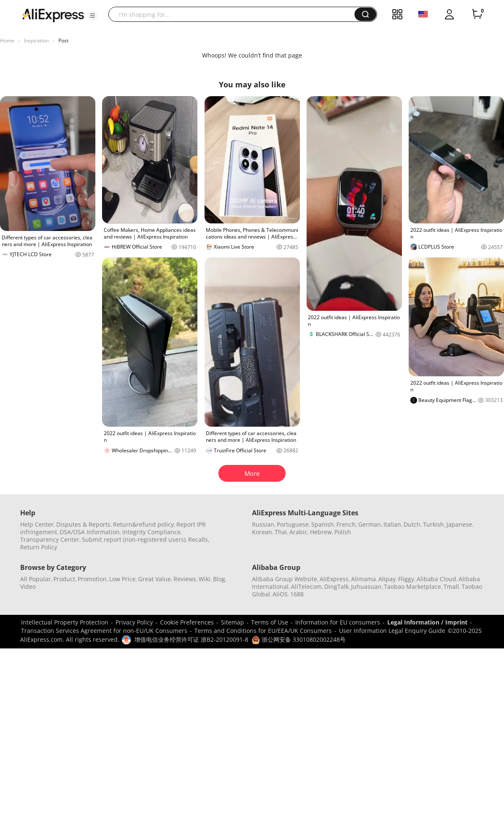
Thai (281, 532)
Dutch (412, 524)
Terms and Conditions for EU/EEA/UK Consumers (263, 631)
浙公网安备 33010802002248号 (299, 639)
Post (63, 41)
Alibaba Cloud (436, 579)
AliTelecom (306, 586)
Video (28, 586)
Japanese (459, 524)
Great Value (155, 579)
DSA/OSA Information (90, 532)
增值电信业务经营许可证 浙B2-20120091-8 (191, 639)
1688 (297, 594)
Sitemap (232, 622)
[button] (92, 16)
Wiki (205, 579)
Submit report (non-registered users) (134, 539)
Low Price (122, 579)
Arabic (298, 532)
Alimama (364, 579)
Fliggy (406, 579)
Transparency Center (50, 539)
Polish (343, 532)
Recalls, (199, 539)
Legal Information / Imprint (427, 622)
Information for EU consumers (338, 622)
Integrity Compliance (151, 532)
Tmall (451, 586)
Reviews (185, 579)
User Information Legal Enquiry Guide (392, 631)
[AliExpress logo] (53, 15)
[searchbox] (235, 14)
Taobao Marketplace (412, 586)
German (370, 524)
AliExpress (334, 579)
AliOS (280, 594)
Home (7, 41)
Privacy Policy (134, 622)
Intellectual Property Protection (65, 622)
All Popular (35, 579)
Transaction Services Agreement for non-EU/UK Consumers (104, 631)
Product (64, 579)
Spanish (323, 524)
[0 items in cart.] (477, 14)
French (346, 524)
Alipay (387, 579)
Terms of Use (270, 622)
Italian (392, 524)
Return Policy (39, 547)
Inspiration (36, 41)
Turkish (433, 524)
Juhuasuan (366, 586)
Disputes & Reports (83, 524)
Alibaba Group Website (285, 579)
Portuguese (293, 524)
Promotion (92, 579)
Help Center (37, 524)
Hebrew (321, 532)
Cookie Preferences (187, 622)
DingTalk (336, 586)
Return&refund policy (143, 524)
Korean (262, 532)
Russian (263, 524)
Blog (219, 579)
